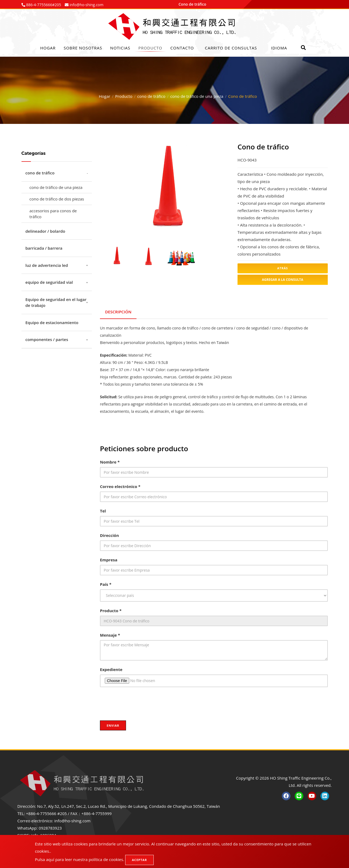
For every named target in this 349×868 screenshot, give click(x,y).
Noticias (120, 48)
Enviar (113, 724)
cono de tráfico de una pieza (197, 96)
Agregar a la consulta (283, 280)
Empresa (109, 559)
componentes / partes (47, 339)
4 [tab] (177, 230)
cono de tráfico (151, 96)
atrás (283, 268)
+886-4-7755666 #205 (46, 813)
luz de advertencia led (47, 265)
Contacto (182, 48)
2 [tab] (161, 230)
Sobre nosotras (83, 48)
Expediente (111, 668)
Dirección (109, 534)
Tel (103, 510)
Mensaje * (110, 634)
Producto (150, 48)
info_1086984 (44, 834)
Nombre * (110, 461)
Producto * (111, 609)
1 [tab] (153, 230)
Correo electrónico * (120, 485)
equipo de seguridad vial (49, 282)
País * (106, 583)
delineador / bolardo (45, 231)
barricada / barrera (44, 248)
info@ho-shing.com (72, 820)
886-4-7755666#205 (43, 5)
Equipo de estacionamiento (52, 322)
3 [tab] (169, 230)
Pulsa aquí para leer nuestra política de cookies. (80, 859)
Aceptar (139, 860)
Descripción (118, 311)
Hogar (48, 48)
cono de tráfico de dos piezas (57, 199)
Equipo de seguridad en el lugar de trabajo (56, 302)
